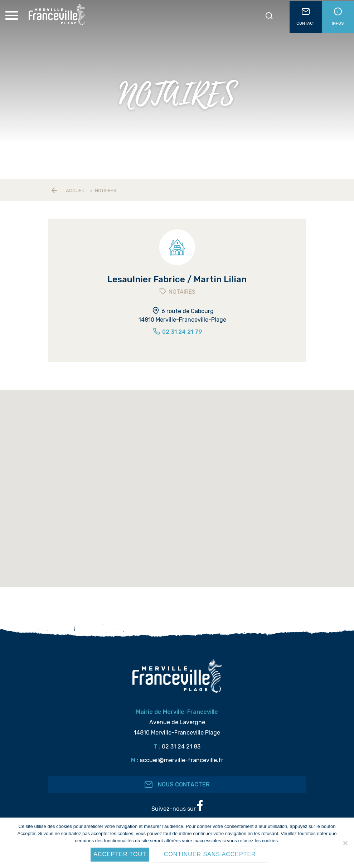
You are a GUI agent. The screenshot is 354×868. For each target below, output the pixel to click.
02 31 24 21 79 (177, 332)
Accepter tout (120, 854)
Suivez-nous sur (177, 806)
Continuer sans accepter (210, 854)
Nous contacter (177, 785)
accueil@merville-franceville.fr (181, 760)
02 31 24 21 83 (181, 747)
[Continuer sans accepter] (345, 843)
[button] (155, 578)
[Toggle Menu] (13, 15)
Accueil (76, 191)
